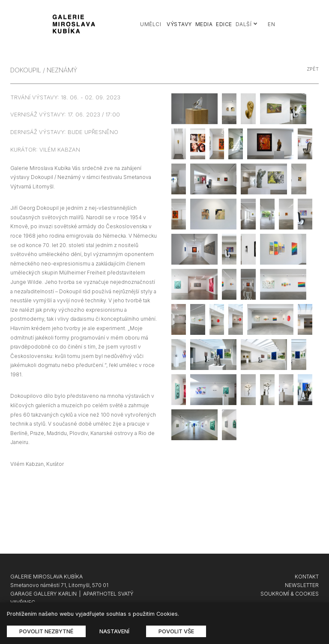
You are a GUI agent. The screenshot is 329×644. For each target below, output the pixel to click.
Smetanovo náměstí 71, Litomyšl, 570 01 (59, 585)
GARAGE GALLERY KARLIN (43, 594)
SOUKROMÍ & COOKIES (290, 594)
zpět (313, 69)
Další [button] (247, 24)
